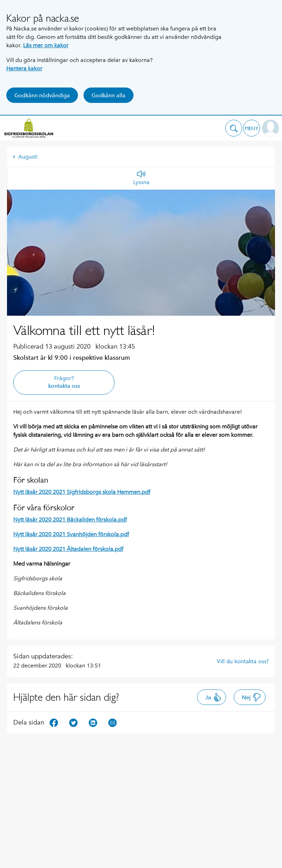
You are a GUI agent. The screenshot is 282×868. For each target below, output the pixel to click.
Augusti (25, 157)
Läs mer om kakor (46, 45)
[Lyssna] (141, 178)
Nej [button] (251, 697)
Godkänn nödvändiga (42, 95)
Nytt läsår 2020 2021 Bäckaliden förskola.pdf (70, 520)
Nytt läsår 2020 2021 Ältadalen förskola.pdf (68, 549)
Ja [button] (213, 697)
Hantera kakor (24, 68)
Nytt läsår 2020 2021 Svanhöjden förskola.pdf (71, 534)
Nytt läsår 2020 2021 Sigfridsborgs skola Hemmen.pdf (82, 492)
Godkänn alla (109, 95)
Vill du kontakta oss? (243, 661)
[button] (234, 128)
